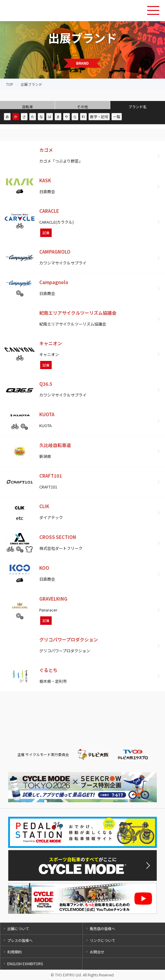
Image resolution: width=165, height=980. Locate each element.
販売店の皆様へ (102, 928)
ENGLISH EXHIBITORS (25, 964)
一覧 (117, 117)
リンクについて (102, 940)
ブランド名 (137, 107)
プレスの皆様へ (20, 940)
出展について (18, 928)
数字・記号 (99, 117)
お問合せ (97, 952)
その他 (82, 107)
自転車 (27, 107)
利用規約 (15, 952)
